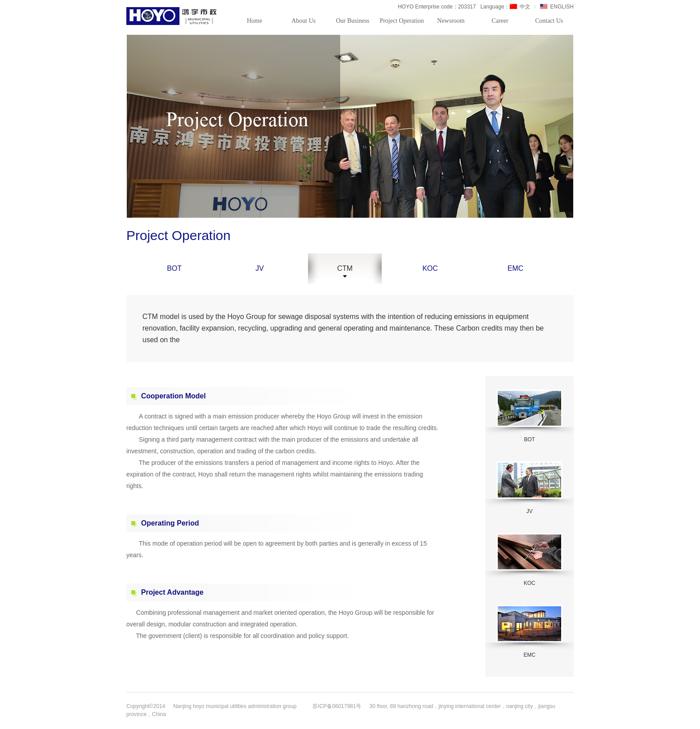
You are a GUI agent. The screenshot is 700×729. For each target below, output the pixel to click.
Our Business (352, 21)
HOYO (172, 16)
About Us (304, 21)
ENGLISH (557, 7)
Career (500, 21)
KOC (430, 268)
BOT (174, 268)
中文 (520, 7)
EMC (516, 268)
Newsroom (451, 21)
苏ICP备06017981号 (337, 706)
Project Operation (402, 21)
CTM (345, 269)
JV (260, 268)
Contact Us (549, 21)
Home (254, 21)
